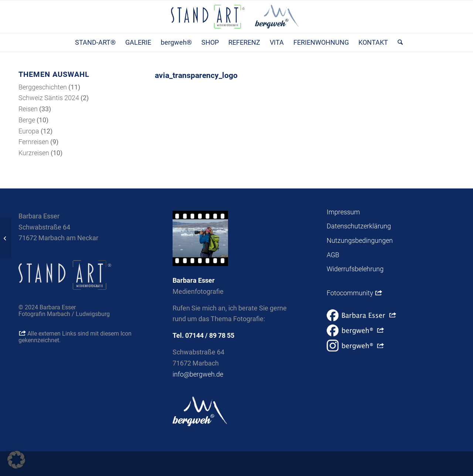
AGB (333, 255)
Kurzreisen (34, 153)
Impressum (343, 212)
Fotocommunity (354, 293)
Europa (29, 131)
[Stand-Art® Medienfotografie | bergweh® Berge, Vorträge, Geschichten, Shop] (236, 17)
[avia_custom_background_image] (6, 238)
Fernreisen (34, 142)
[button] (16, 460)
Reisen (28, 109)
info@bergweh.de (198, 374)
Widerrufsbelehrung (355, 269)
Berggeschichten (43, 87)
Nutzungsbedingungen (360, 240)
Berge (27, 120)
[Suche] (398, 42)
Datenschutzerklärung (359, 226)
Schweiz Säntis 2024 (49, 98)
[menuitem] (95, 42)
